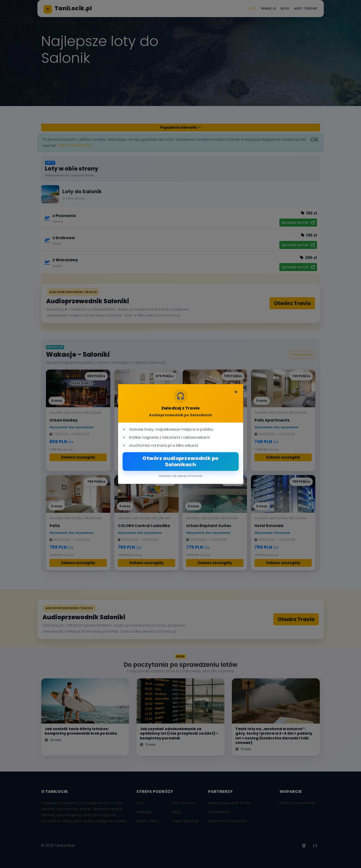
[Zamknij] (236, 392)
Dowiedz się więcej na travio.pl (181, 476)
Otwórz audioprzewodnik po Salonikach (180, 461)
